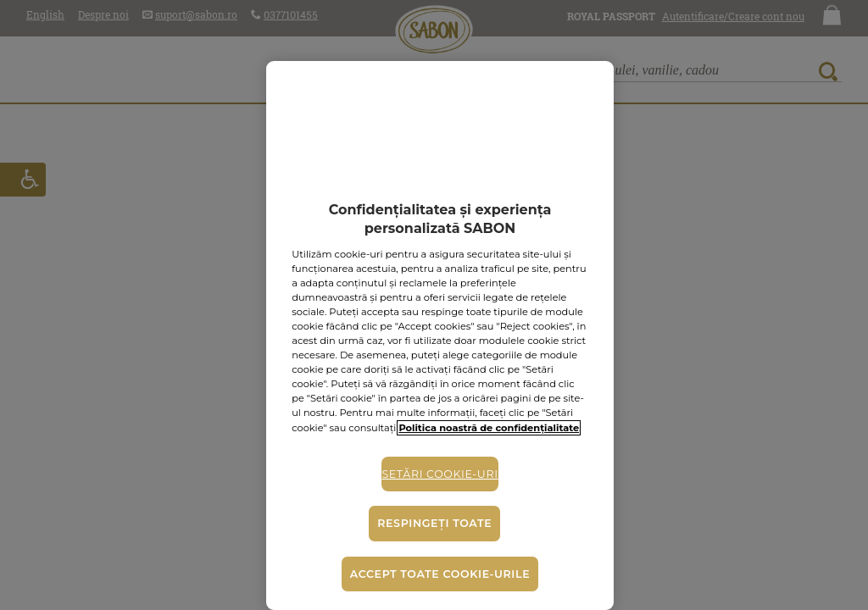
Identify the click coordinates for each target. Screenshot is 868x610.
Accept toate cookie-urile (440, 574)
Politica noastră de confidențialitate (489, 428)
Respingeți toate (434, 523)
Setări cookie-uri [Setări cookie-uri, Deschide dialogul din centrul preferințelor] (440, 474)
